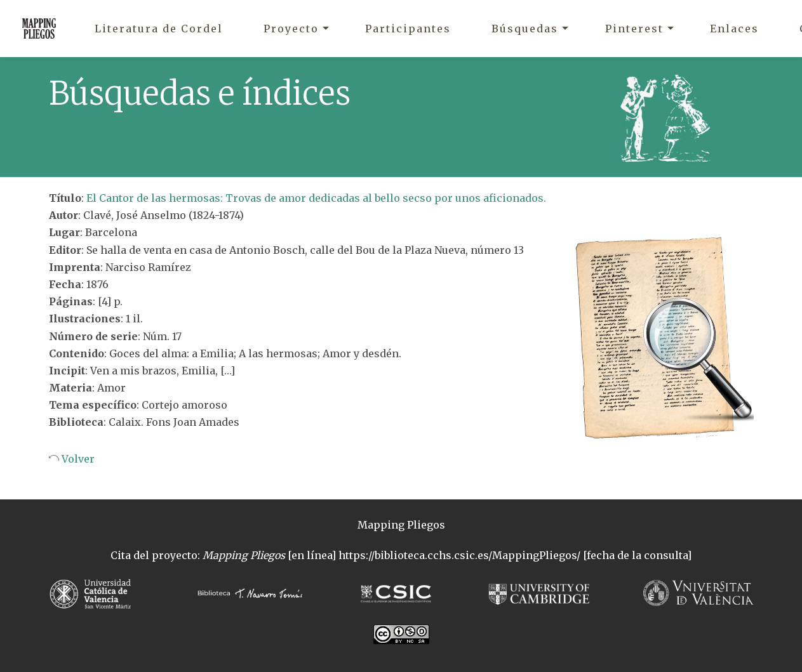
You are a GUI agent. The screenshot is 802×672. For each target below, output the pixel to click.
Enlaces (734, 29)
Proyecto (291, 29)
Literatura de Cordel (159, 29)
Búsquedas (525, 29)
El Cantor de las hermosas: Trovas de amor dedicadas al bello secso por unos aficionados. (316, 198)
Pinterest (634, 29)
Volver (77, 459)
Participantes (408, 29)
